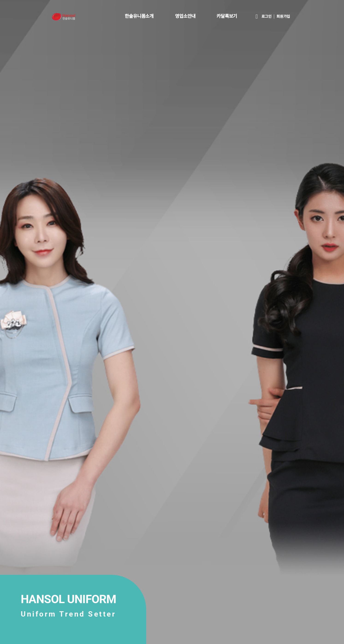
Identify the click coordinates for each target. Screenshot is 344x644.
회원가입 (283, 17)
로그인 (267, 17)
